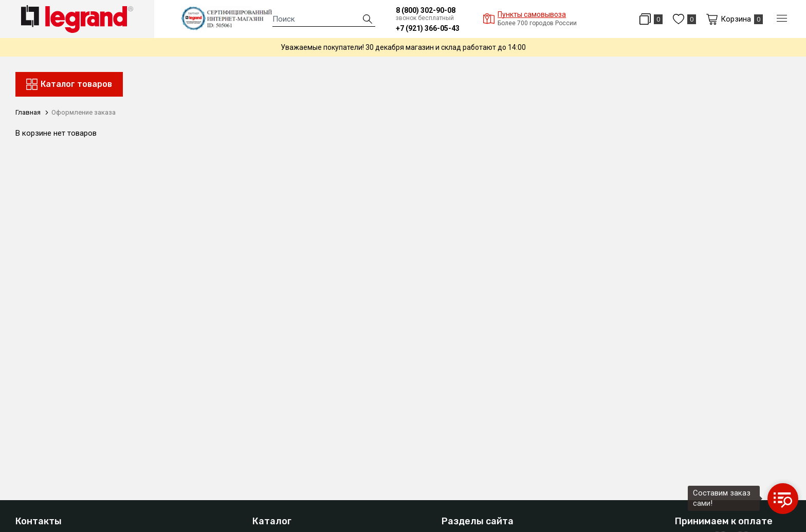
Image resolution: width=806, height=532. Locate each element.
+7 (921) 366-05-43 (428, 28)
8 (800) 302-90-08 (426, 10)
